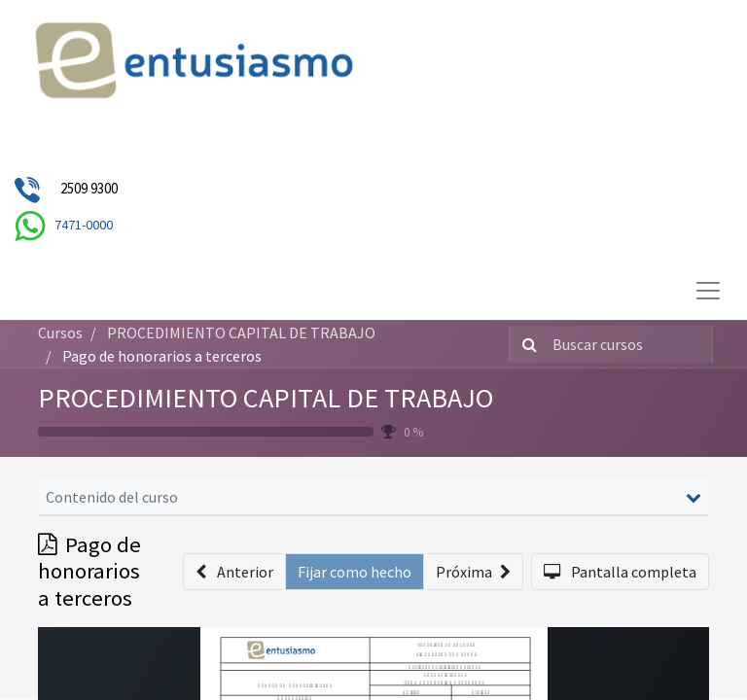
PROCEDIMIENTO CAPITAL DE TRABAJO (266, 398)
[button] (234, 572)
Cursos (60, 332)
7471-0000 (84, 225)
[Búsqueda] (526, 344)
